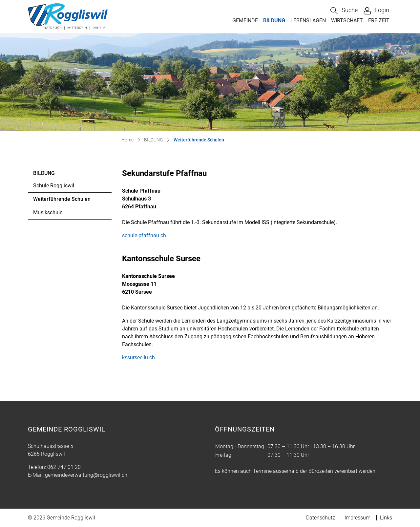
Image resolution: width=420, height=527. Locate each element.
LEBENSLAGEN (308, 21)
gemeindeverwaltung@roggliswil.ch (86, 475)
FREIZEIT (379, 21)
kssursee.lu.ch (142, 358)
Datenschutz (321, 518)
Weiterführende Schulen (62, 201)
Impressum (357, 518)
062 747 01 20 (64, 467)
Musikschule (48, 212)
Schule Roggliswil (54, 186)
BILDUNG (274, 21)
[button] (344, 11)
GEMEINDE (245, 21)
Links (386, 518)
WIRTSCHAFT (347, 21)
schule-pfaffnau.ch (147, 235)
